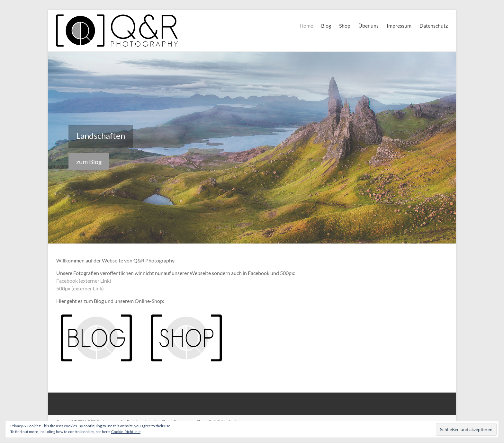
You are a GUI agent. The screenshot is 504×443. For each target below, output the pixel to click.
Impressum (399, 26)
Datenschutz (434, 26)
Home (306, 26)
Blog (326, 26)
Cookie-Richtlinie (126, 432)
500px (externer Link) (80, 288)
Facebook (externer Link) (84, 281)
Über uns (369, 26)
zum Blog (89, 162)
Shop (345, 26)
